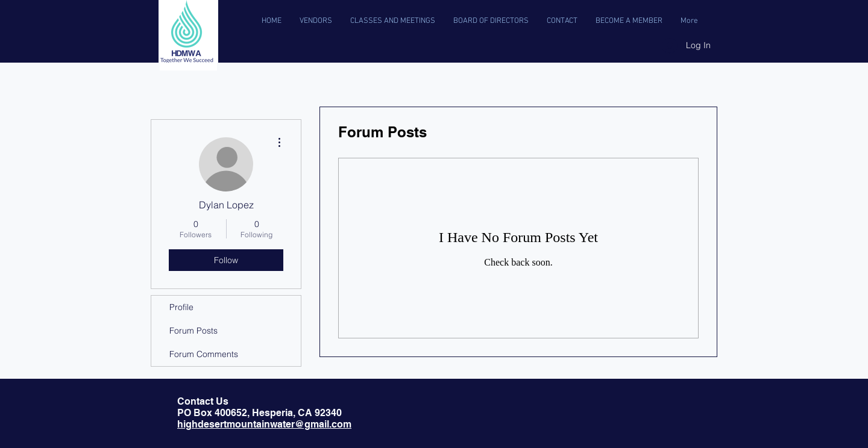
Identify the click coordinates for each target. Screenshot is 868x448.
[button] (393, 21)
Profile (181, 307)
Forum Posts (193, 331)
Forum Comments (204, 354)
